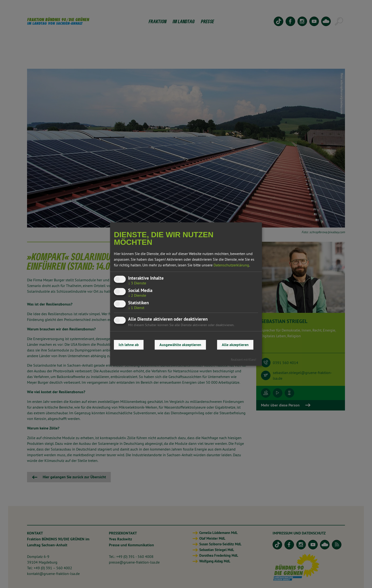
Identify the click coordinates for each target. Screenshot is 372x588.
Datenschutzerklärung (231, 265)
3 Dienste (137, 283)
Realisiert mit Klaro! (244, 360)
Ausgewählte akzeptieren (180, 345)
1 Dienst (136, 308)
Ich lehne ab (129, 345)
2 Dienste (137, 295)
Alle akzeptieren (235, 345)
